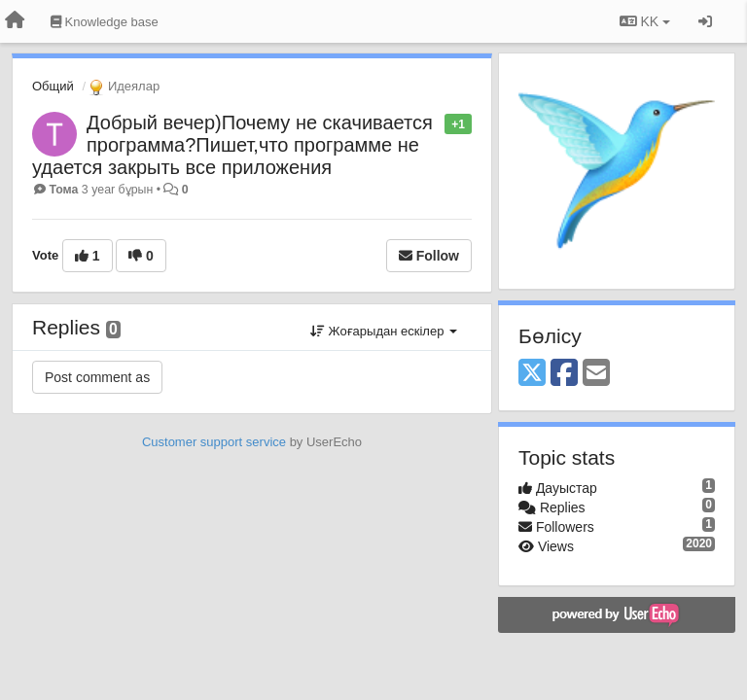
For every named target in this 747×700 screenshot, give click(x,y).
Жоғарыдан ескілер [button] (384, 331)
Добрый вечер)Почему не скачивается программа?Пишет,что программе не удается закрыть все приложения (232, 145)
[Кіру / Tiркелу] (705, 21)
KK (645, 21)
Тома (63, 190)
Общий (53, 86)
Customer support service (214, 442)
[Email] (596, 374)
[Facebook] (564, 374)
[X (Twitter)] (532, 374)
